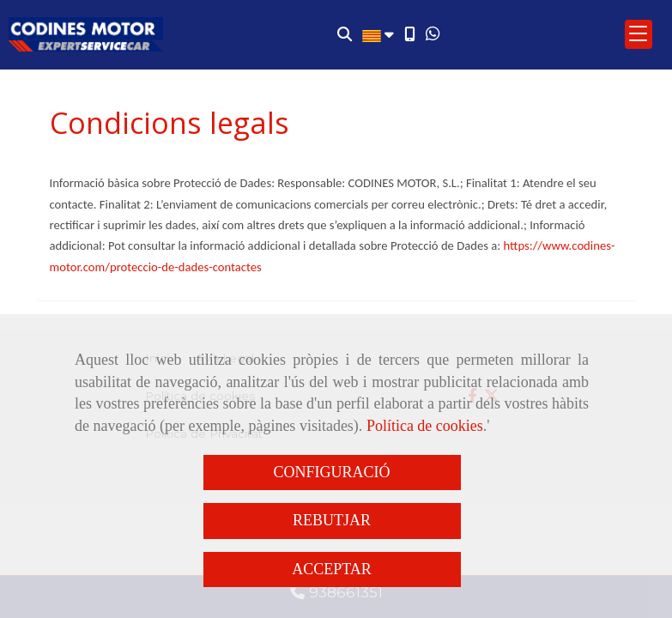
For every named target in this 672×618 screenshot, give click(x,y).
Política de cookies (425, 426)
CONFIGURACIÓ (331, 472)
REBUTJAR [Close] (332, 520)
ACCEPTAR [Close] (332, 569)
